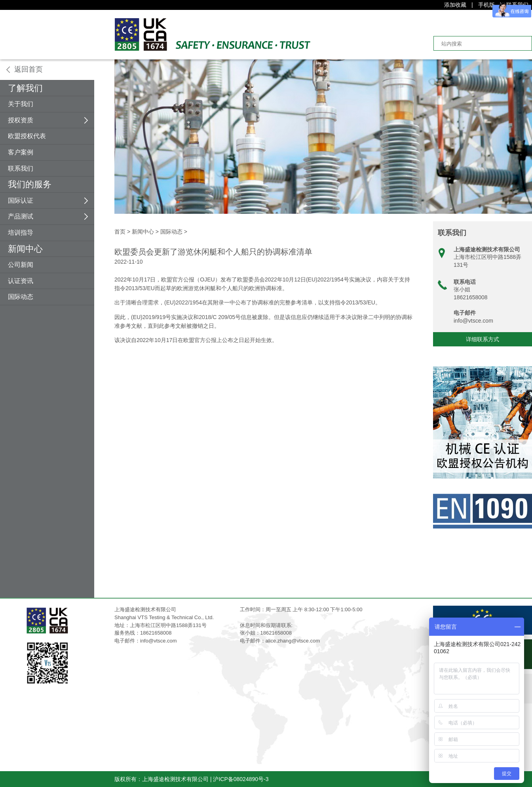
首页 (120, 232)
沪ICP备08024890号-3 (241, 779)
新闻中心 (25, 249)
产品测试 (21, 216)
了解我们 (25, 88)
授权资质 (21, 120)
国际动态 (21, 297)
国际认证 (21, 201)
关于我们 (21, 104)
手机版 (486, 5)
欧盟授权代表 (27, 136)
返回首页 (28, 69)
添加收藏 (455, 5)
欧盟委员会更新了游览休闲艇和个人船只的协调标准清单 (213, 252)
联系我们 (21, 168)
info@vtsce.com (473, 321)
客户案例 (21, 152)
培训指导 (21, 233)
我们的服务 (30, 184)
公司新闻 (21, 265)
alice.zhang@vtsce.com (293, 641)
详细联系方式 (483, 339)
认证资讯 (21, 281)
